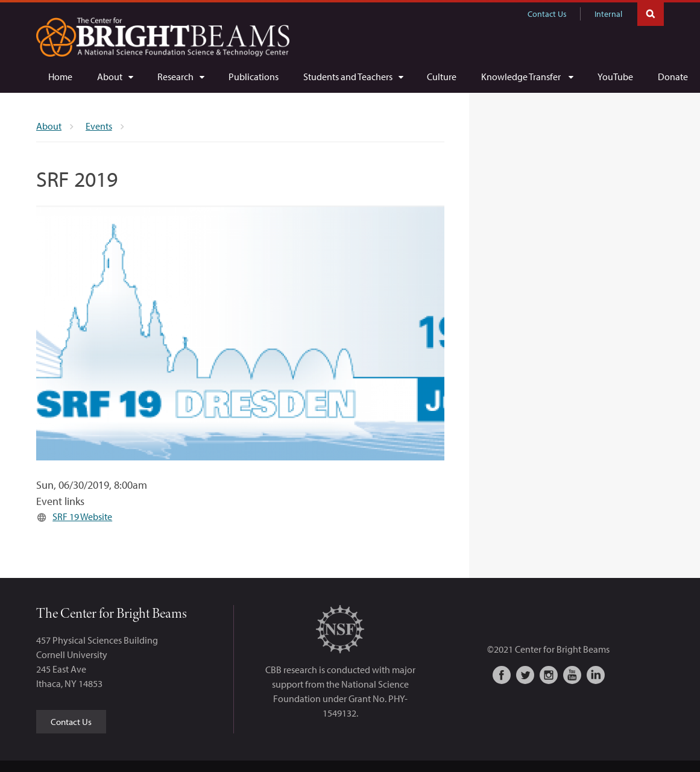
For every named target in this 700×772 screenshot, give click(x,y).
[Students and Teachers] (353, 77)
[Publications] (254, 77)
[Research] (181, 77)
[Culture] (442, 77)
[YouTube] (615, 77)
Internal (608, 14)
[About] (115, 77)
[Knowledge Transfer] (527, 77)
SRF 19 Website (82, 516)
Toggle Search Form (651, 13)
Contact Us (547, 14)
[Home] (60, 77)
